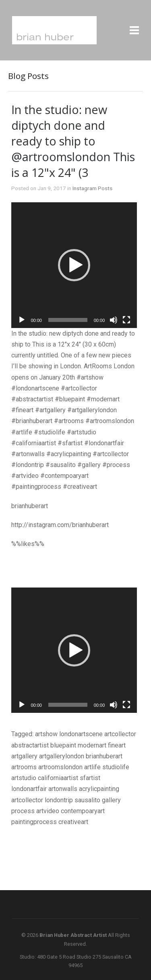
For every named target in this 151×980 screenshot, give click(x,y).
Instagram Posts (92, 188)
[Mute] (114, 320)
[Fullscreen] (126, 320)
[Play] (22, 320)
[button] (74, 265)
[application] (74, 265)
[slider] (68, 320)
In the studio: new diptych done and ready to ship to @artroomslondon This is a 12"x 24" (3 (73, 141)
